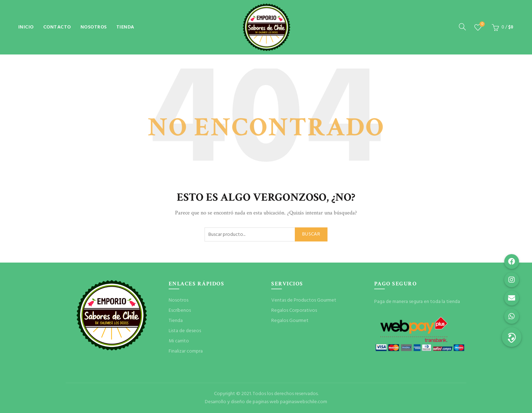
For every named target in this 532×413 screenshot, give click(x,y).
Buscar (311, 234)
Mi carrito (179, 341)
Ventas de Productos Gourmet (304, 300)
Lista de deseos (482, 24)
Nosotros (94, 27)
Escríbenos (180, 311)
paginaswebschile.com (304, 402)
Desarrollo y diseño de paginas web (242, 402)
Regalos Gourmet (290, 321)
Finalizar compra (186, 351)
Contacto (57, 27)
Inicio (26, 27)
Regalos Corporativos (294, 311)
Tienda (125, 27)
